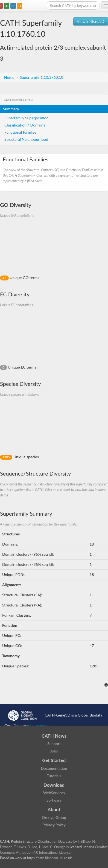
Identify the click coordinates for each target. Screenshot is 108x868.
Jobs (54, 751)
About (54, 809)
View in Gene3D (91, 21)
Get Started (54, 760)
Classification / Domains (25, 125)
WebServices (54, 793)
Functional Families (20, 132)
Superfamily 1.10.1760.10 (41, 77)
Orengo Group (54, 817)
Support (54, 744)
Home (10, 77)
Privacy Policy (54, 825)
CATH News (54, 736)
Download (54, 785)
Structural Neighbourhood (26, 139)
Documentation (54, 768)
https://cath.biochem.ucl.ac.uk (49, 858)
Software (54, 800)
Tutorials (54, 776)
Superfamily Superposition (26, 118)
